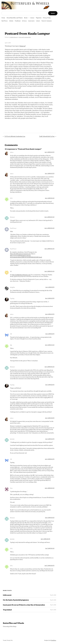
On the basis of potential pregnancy (16, 600)
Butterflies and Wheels (13, 623)
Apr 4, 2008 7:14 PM (50, 334)
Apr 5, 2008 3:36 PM (50, 418)
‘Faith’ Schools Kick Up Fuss (47, 136)
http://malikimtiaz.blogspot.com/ (21, 275)
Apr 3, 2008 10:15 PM (50, 173)
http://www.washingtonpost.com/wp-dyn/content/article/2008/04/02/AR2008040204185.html (26, 256)
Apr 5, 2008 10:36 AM (49, 367)
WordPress (54, 640)
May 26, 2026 (53, 595)
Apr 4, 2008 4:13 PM (50, 314)
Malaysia (22, 46)
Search (53, 13)
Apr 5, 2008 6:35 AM (50, 345)
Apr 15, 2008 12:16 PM (49, 565)
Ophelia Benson (14, 37)
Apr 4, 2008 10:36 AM (49, 228)
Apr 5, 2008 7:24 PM (50, 439)
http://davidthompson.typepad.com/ (21, 254)
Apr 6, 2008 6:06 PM (45, 539)
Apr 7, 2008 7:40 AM (50, 548)
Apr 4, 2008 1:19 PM (50, 287)
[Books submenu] (28, 18)
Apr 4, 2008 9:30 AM (50, 198)
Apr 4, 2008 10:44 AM (49, 249)
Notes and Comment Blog (25, 37)
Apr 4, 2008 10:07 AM (49, 217)
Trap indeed (7, 610)
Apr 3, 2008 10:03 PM (49, 152)
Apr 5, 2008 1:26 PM (50, 385)
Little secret (7, 595)
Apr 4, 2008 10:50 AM (49, 271)
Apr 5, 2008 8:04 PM (50, 459)
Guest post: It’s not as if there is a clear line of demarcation (24, 605)
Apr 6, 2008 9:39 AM (50, 518)
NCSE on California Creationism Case (15, 136)
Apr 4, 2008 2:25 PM (50, 298)
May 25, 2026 (53, 605)
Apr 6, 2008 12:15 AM (50, 488)
